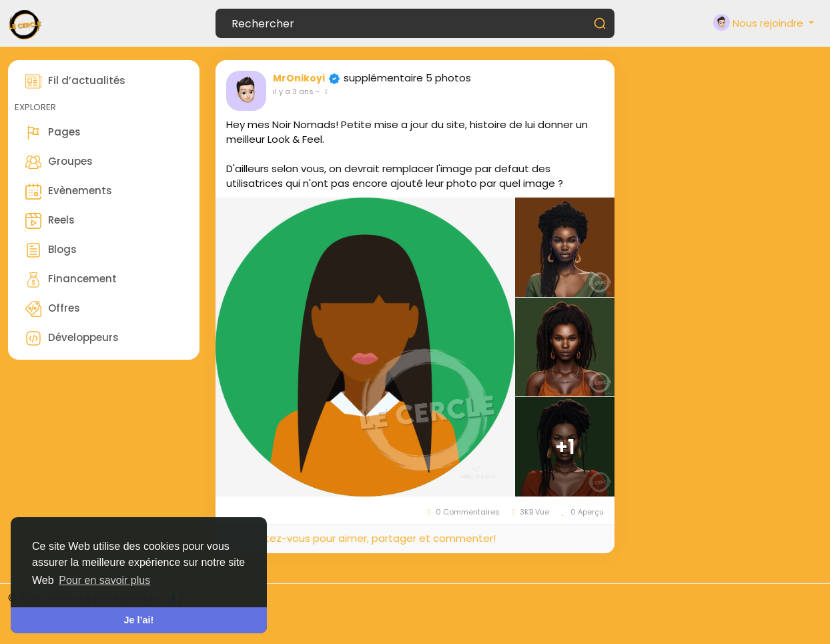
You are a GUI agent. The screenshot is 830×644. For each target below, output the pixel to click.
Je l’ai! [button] (139, 620)
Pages (53, 133)
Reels (50, 221)
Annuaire (800, 612)
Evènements (69, 192)
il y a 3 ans (293, 91)
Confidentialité (695, 598)
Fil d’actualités (75, 81)
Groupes (59, 162)
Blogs (51, 250)
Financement (71, 280)
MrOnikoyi (299, 78)
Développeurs (72, 338)
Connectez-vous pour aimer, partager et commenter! (361, 538)
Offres (53, 309)
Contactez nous (781, 598)
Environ (473, 598)
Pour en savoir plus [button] (104, 580)
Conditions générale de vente (574, 598)
